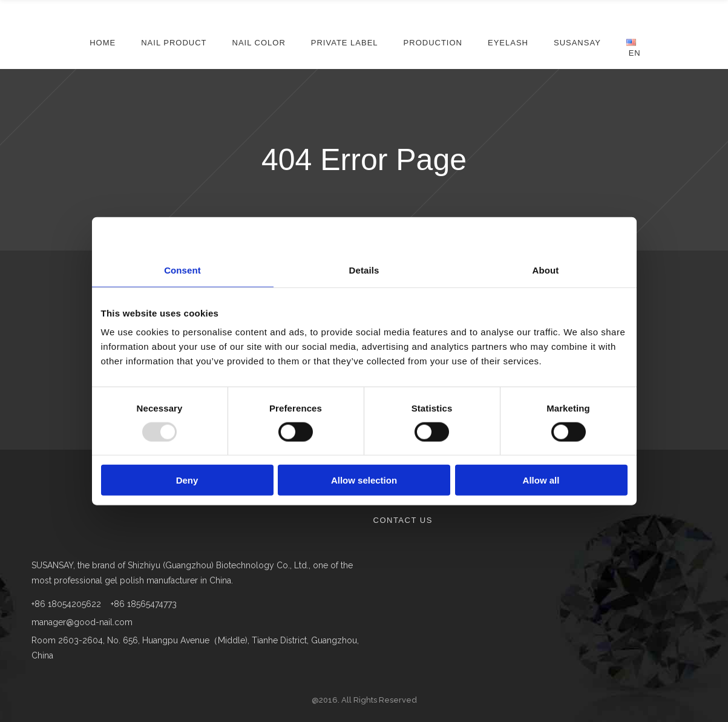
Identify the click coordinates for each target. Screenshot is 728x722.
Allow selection (364, 480)
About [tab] (546, 270)
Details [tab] (364, 270)
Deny (187, 480)
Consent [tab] (182, 270)
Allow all (541, 480)
